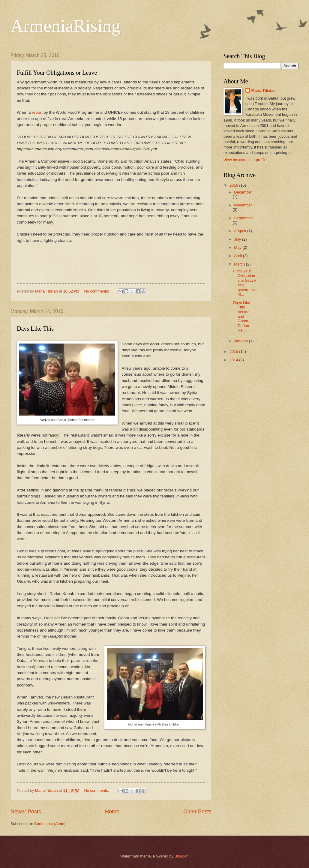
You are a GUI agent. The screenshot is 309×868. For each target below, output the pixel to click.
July (238, 239)
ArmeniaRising (66, 26)
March (240, 264)
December (243, 192)
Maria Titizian (264, 90)
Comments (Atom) (50, 824)
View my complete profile (245, 160)
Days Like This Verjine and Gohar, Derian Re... (242, 317)
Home (112, 812)
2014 (234, 360)
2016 (234, 185)
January (241, 341)
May (238, 247)
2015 (234, 351)
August (241, 231)
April (238, 256)
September (243, 218)
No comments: (97, 291)
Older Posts (197, 812)
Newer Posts (26, 812)
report (38, 112)
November (243, 205)
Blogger (181, 856)
